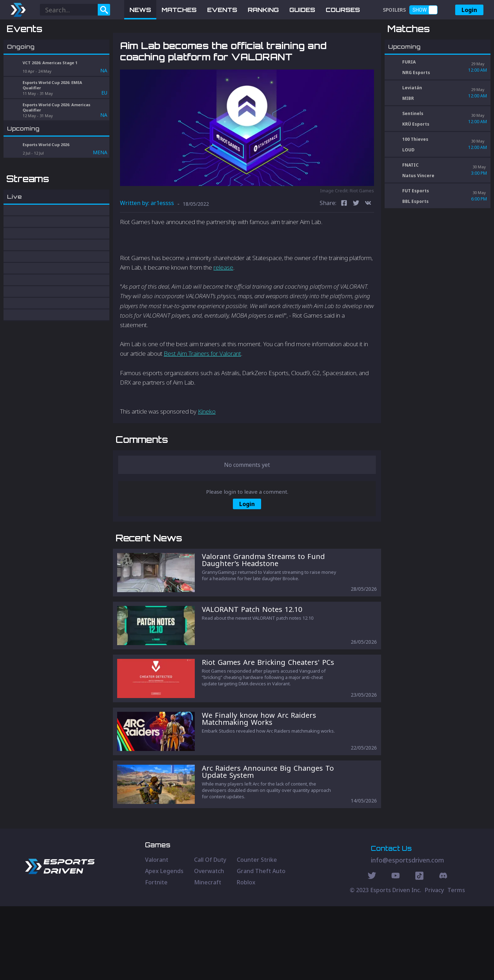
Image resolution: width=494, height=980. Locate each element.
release (223, 304)
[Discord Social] (419, 950)
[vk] (368, 241)
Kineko (207, 448)
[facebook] (344, 241)
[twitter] (356, 241)
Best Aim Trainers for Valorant (202, 390)
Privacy (434, 964)
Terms (456, 964)
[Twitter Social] (372, 950)
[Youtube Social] (396, 950)
